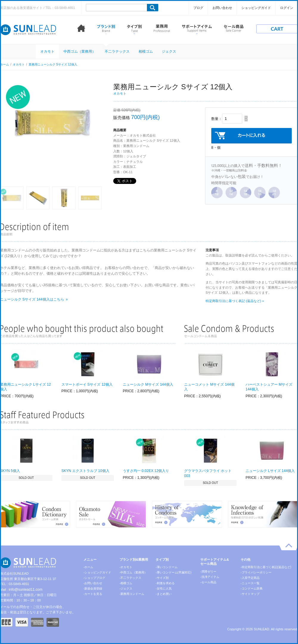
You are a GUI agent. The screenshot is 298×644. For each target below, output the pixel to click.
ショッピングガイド (256, 8)
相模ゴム (146, 51)
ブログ (198, 8)
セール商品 (234, 29)
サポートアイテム (197, 29)
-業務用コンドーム (132, 594)
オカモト (47, 51)
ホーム (81, 29)
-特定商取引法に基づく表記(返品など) (266, 567)
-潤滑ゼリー (208, 572)
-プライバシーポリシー (256, 572)
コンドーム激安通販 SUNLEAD (28, 30)
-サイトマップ (250, 594)
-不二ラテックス (130, 578)
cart (277, 29)
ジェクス (169, 51)
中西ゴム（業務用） (80, 51)
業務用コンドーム (162, 29)
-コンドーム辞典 (251, 588)
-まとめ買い (163, 594)
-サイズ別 (162, 578)
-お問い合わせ (93, 583)
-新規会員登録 (93, 588)
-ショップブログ (94, 578)
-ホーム (88, 567)
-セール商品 (208, 582)
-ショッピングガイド (97, 572)
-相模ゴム (126, 583)
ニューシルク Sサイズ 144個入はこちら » (34, 299)
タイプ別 (134, 29)
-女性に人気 (163, 588)
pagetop (289, 547)
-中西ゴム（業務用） (133, 572)
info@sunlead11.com (25, 590)
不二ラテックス (117, 51)
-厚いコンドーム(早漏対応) (173, 572)
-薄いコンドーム (166, 567)
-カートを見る (93, 594)
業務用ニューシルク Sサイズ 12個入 (53, 64)
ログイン (287, 8)
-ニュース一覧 (250, 583)
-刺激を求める (165, 583)
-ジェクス (126, 588)
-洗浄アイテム (210, 577)
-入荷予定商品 (250, 578)
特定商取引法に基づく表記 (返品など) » (235, 301)
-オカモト (126, 567)
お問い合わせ (222, 8)
